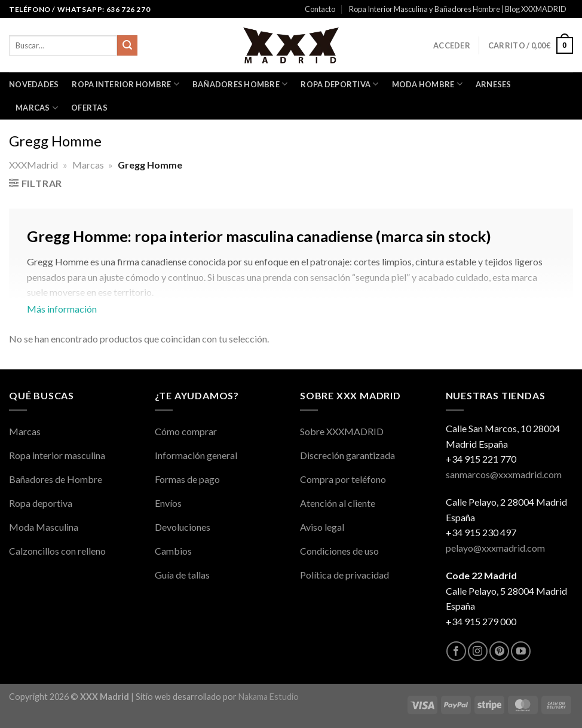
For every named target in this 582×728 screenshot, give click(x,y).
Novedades (34, 84)
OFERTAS (89, 108)
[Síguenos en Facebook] (456, 651)
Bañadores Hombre (240, 84)
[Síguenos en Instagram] (478, 651)
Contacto (320, 9)
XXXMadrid (33, 165)
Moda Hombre (427, 84)
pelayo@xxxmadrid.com (495, 548)
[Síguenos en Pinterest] (499, 651)
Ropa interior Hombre (125, 84)
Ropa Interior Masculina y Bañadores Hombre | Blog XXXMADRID (458, 9)
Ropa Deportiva (339, 84)
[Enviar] (127, 45)
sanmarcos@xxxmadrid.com (504, 474)
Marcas (37, 108)
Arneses (494, 84)
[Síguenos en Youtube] (521, 651)
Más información (291, 277)
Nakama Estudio (269, 697)
